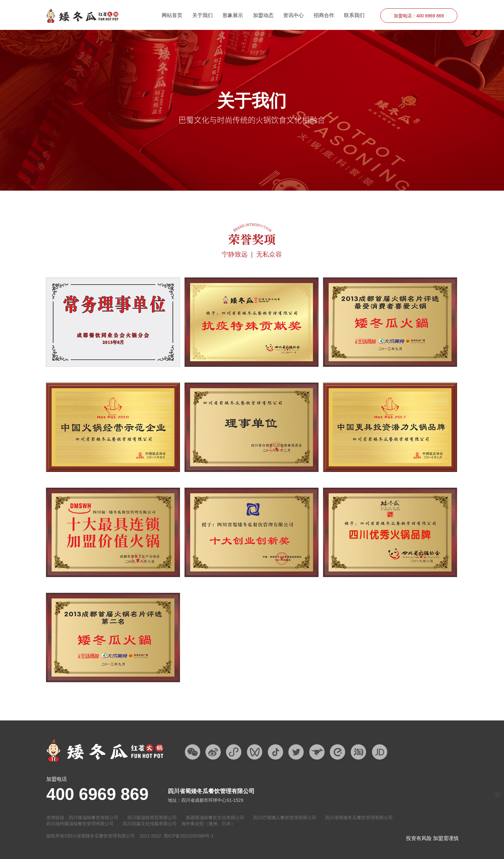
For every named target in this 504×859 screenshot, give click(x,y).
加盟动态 (263, 15)
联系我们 (354, 15)
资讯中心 (293, 15)
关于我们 (203, 15)
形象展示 (233, 15)
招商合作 (324, 15)
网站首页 (172, 15)
